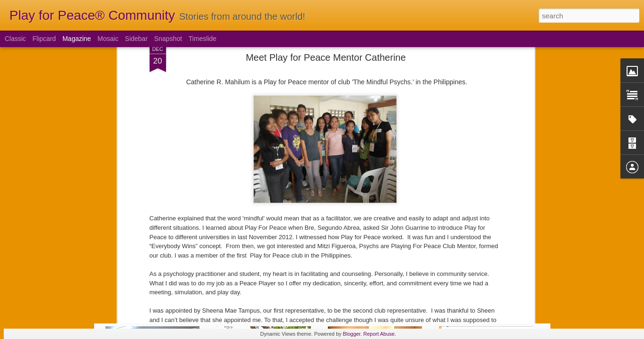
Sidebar (136, 39)
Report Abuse (379, 334)
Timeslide (203, 39)
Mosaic (108, 39)
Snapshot (168, 39)
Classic (15, 39)
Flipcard (44, 39)
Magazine (77, 39)
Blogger (352, 334)
